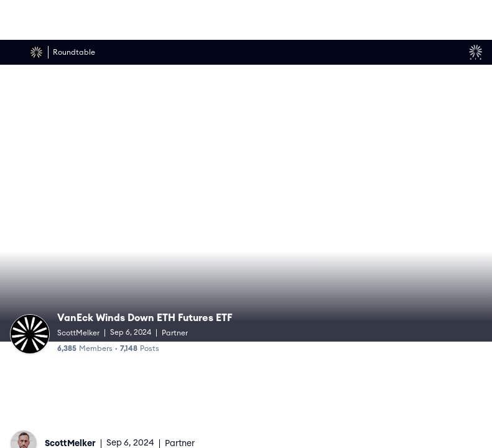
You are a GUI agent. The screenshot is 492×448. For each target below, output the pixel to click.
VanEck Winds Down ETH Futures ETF (148, 318)
